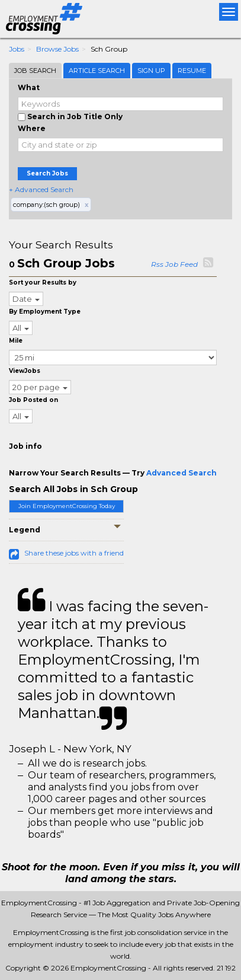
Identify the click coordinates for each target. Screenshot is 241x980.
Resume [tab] (192, 71)
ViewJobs (25, 371)
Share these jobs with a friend (74, 553)
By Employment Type (45, 312)
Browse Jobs (57, 49)
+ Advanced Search (41, 189)
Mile (16, 341)
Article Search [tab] (97, 71)
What (29, 87)
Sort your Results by (43, 282)
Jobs (17, 49)
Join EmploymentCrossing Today (67, 506)
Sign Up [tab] (151, 71)
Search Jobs (47, 173)
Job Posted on (33, 400)
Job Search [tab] (35, 71)
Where (32, 128)
